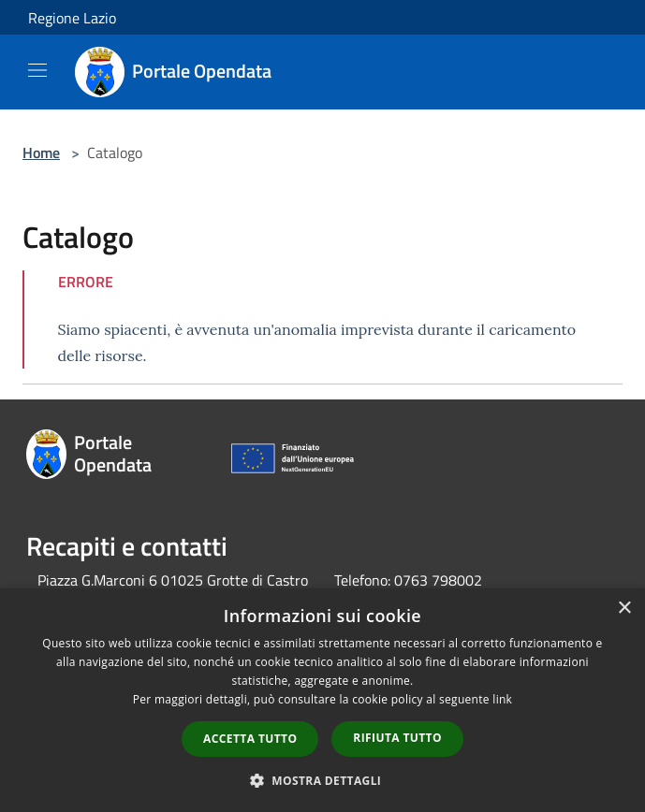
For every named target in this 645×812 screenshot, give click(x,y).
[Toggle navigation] (37, 70)
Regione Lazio (72, 18)
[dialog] (322, 700)
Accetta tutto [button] (250, 739)
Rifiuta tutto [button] (397, 738)
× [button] (624, 609)
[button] (323, 780)
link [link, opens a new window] (502, 699)
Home (41, 152)
